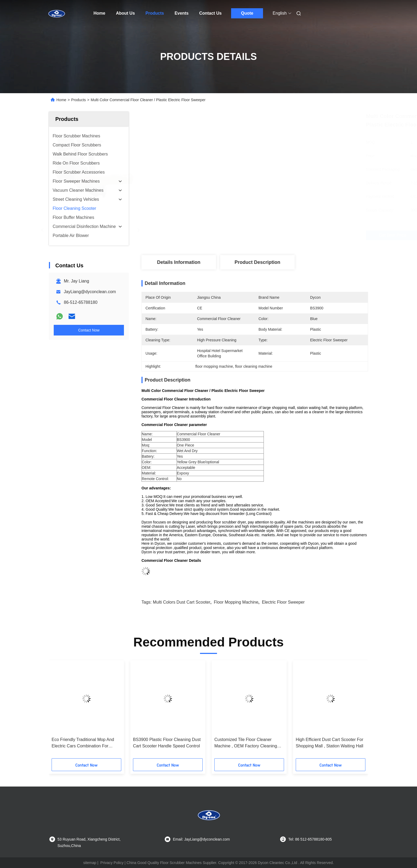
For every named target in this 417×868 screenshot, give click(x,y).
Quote (247, 13)
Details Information (179, 262)
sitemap (90, 863)
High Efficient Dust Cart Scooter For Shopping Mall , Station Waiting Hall (330, 743)
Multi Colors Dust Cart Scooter (182, 602)
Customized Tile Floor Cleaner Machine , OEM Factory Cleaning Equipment (246, 743)
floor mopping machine (236, 602)
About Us (125, 13)
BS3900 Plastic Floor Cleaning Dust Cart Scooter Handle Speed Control (167, 743)
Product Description (257, 262)
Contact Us (210, 13)
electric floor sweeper (283, 602)
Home (99, 13)
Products (155, 13)
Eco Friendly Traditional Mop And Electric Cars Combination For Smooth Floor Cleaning (83, 743)
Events (181, 13)
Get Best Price (283, 235)
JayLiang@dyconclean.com (90, 292)
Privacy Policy (112, 863)
